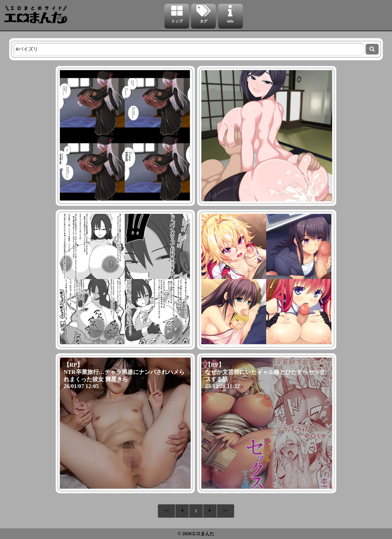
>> (226, 511)
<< (166, 511)
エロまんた (203, 534)
